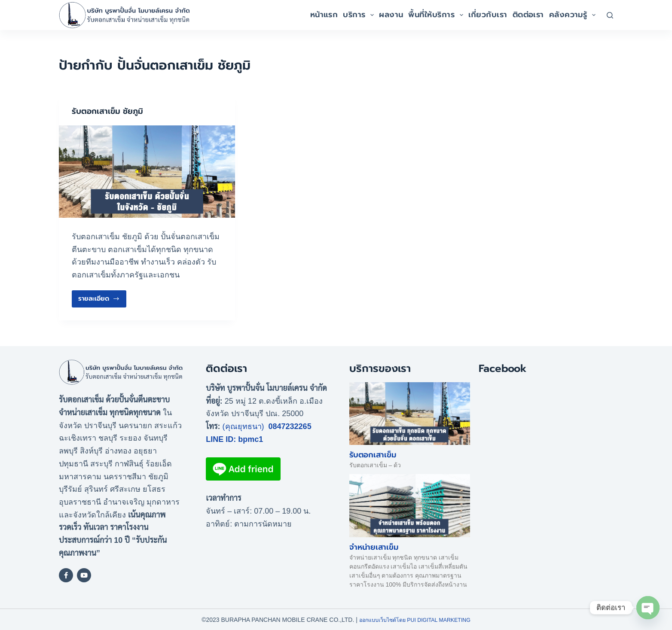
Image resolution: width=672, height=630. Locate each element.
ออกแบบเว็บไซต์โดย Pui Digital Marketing (415, 619)
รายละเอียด (99, 297)
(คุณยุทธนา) (243, 426)
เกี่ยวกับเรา (488, 15)
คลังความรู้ (574, 15)
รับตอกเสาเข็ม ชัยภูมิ (110, 111)
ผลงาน (391, 15)
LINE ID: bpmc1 (234, 439)
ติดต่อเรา (528, 15)
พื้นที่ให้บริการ (437, 15)
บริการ (360, 15)
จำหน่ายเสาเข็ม (374, 547)
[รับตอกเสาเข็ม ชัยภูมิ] (147, 171)
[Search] (610, 15)
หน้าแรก (324, 15)
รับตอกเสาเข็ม (373, 455)
